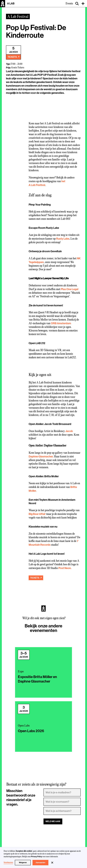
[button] (52, 863)
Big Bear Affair (37, 514)
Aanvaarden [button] (40, 863)
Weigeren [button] (23, 863)
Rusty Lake (63, 239)
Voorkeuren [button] (8, 862)
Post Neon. (65, 568)
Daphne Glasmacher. (41, 456)
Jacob (69, 431)
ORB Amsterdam (61, 323)
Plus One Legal (70, 289)
